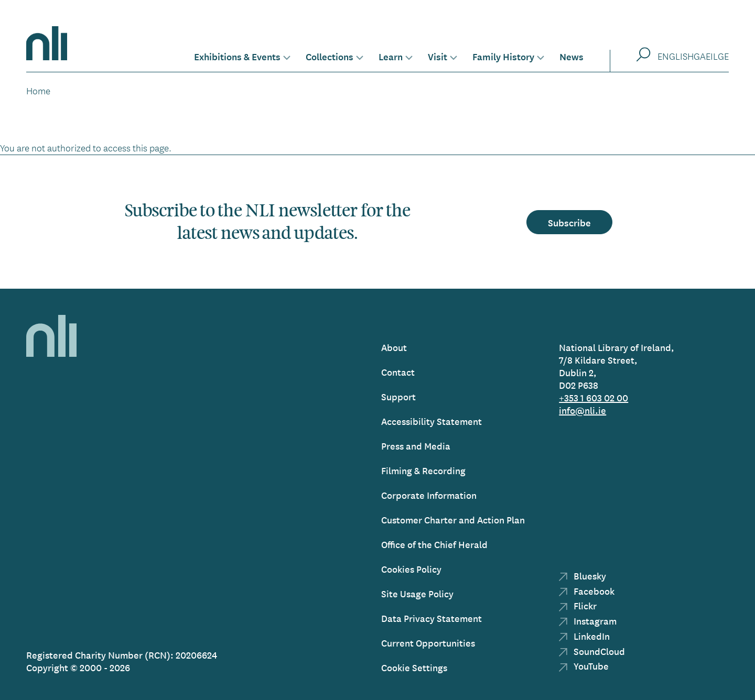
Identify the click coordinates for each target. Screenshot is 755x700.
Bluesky (583, 576)
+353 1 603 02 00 (594, 397)
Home (38, 91)
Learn (391, 56)
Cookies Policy (411, 569)
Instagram (588, 621)
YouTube (584, 666)
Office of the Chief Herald (434, 544)
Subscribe (569, 222)
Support (398, 396)
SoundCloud (592, 651)
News (571, 56)
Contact (398, 372)
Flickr (578, 605)
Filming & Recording (423, 470)
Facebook (587, 591)
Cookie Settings (414, 667)
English (676, 56)
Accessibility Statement (432, 421)
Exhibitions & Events (237, 56)
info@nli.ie (583, 410)
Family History (503, 56)
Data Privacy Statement (432, 618)
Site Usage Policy (417, 593)
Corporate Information (429, 495)
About (394, 347)
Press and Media (416, 446)
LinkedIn (584, 636)
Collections (330, 56)
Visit (438, 56)
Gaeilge (711, 56)
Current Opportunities (428, 643)
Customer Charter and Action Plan (453, 519)
